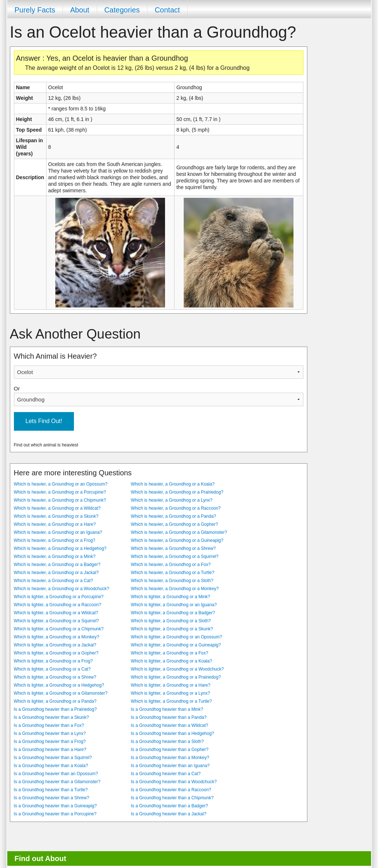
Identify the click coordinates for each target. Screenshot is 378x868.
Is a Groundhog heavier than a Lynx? (50, 733)
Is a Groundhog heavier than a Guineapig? (55, 806)
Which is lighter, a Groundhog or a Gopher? (56, 653)
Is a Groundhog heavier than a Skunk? (51, 717)
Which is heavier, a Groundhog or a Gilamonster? (179, 532)
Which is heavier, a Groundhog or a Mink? (55, 556)
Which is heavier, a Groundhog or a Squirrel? (175, 556)
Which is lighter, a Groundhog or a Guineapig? (176, 645)
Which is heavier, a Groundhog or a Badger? (57, 565)
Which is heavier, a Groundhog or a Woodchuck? (62, 589)
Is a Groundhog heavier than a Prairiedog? (55, 709)
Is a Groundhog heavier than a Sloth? (167, 741)
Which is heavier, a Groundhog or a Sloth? (172, 581)
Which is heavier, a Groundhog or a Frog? (55, 540)
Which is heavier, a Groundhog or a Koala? (173, 484)
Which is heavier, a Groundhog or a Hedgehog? (60, 548)
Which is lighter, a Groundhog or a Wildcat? (56, 613)
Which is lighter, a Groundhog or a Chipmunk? (59, 629)
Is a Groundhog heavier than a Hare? (50, 750)
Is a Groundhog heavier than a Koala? (51, 766)
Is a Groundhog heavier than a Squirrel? (53, 758)
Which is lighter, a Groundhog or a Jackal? (55, 645)
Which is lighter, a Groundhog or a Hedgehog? (59, 685)
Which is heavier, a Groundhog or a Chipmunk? (60, 500)
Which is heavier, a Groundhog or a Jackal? (56, 573)
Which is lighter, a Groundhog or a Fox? (170, 653)
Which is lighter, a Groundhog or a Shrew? (55, 677)
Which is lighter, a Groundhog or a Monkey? (57, 637)
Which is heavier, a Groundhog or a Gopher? (175, 524)
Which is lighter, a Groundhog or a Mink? (171, 597)
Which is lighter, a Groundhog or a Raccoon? (58, 605)
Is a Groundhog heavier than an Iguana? (171, 766)
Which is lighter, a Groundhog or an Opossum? (177, 637)
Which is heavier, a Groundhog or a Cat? (54, 581)
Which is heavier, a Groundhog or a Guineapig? (177, 540)
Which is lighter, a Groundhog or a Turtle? (171, 701)
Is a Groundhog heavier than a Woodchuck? (174, 782)
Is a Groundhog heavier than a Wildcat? (170, 725)
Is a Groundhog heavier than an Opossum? (56, 774)
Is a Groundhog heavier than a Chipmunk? (172, 798)
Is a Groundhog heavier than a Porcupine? (55, 814)
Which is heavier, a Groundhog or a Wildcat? (57, 508)
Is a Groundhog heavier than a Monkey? (170, 758)
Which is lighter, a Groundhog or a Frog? (53, 661)
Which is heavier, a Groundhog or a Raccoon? (176, 508)
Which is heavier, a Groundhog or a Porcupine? (60, 492)
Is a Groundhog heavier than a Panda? (169, 717)
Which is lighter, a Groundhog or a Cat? (52, 669)
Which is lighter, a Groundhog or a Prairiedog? (176, 677)
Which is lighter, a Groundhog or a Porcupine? (59, 597)
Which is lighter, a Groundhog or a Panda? (55, 701)
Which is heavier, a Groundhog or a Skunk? (56, 516)
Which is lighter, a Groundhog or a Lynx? (171, 693)
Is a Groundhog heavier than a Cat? (166, 774)
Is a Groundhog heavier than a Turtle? (51, 790)
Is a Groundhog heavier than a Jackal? (169, 814)
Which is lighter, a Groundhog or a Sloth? (171, 621)
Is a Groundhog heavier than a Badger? (170, 806)
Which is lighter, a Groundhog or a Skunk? (172, 629)
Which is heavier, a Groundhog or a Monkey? (175, 589)
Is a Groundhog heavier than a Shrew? (52, 798)
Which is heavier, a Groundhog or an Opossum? (61, 484)
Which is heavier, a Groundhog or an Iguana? (58, 532)
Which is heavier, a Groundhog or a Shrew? (173, 548)
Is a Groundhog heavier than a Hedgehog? (173, 733)
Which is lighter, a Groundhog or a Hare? (171, 685)
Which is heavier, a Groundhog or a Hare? (55, 524)
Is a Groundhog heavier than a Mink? (167, 709)
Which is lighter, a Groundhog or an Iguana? (174, 605)
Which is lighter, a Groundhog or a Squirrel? (57, 621)
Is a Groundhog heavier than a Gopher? (170, 750)
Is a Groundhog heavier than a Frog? (50, 741)
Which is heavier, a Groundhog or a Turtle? (173, 573)
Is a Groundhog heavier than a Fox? (49, 725)
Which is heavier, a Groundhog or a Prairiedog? (177, 492)
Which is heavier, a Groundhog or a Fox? (171, 565)
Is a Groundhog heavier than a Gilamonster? (57, 782)
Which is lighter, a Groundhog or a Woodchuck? (177, 669)
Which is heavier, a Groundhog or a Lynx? (172, 500)
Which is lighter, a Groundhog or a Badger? (173, 613)
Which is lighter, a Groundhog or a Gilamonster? (61, 693)
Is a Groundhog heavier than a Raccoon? (171, 790)
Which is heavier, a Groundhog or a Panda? (174, 516)
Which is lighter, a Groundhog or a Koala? (172, 661)
